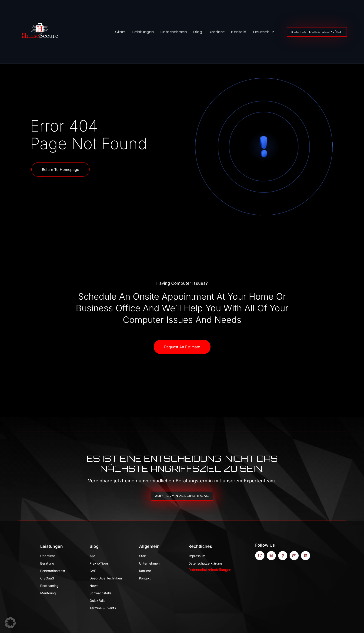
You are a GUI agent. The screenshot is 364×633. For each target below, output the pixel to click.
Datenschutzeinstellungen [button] (210, 570)
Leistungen (143, 32)
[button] (10, 623)
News (94, 586)
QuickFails (97, 601)
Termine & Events (103, 608)
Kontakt (239, 32)
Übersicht (48, 556)
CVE (93, 571)
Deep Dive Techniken (106, 578)
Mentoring (48, 593)
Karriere (217, 32)
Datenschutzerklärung (205, 563)
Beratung (47, 563)
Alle (92, 556)
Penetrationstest (53, 571)
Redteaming (49, 586)
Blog (198, 32)
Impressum (197, 556)
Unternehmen (174, 32)
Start (120, 32)
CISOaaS (47, 578)
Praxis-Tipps (99, 563)
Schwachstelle (100, 593)
